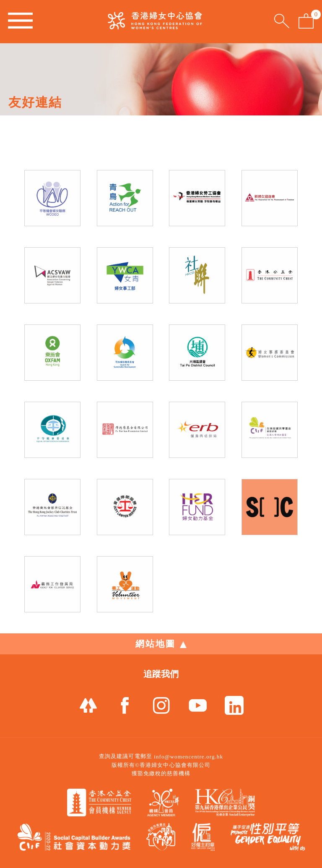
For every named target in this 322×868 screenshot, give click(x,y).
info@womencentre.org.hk (188, 757)
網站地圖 (161, 644)
